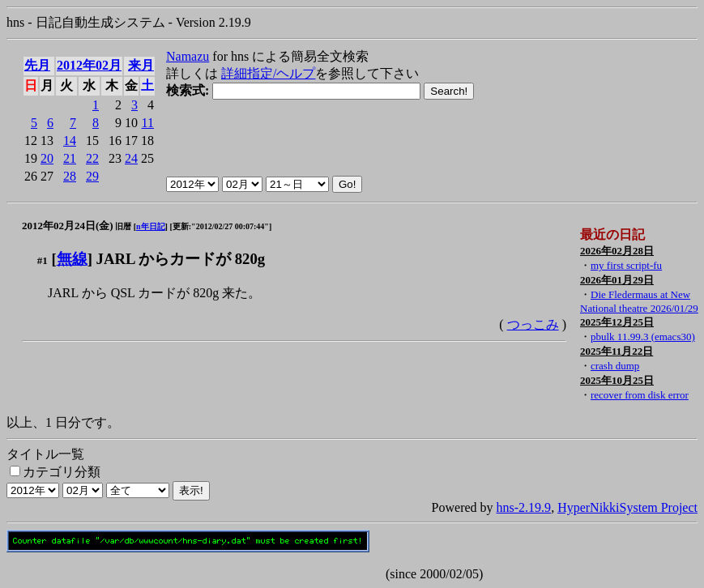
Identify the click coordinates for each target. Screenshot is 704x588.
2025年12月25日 (617, 322)
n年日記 (151, 226)
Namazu (188, 56)
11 (148, 123)
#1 (43, 260)
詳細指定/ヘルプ (268, 73)
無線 (72, 259)
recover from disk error (640, 395)
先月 (37, 65)
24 (131, 158)
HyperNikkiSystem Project (627, 507)
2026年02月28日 (617, 251)
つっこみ (533, 324)
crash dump (615, 366)
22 (92, 158)
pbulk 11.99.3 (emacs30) (643, 337)
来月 (141, 65)
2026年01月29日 (617, 280)
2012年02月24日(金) (68, 226)
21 (70, 158)
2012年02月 (89, 65)
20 (47, 158)
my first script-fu (626, 265)
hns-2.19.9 (524, 507)
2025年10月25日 (617, 380)
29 (92, 176)
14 (70, 141)
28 (70, 176)
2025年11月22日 (617, 351)
